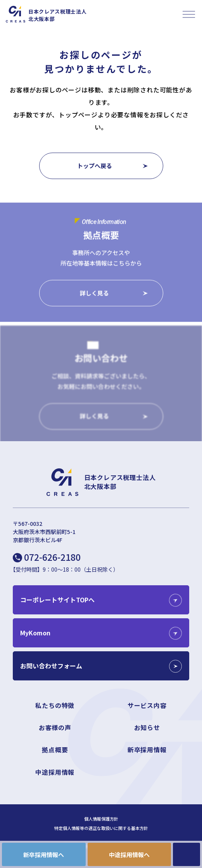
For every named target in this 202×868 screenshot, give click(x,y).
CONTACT (186, 854)
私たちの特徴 (55, 705)
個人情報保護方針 (101, 819)
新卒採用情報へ (44, 855)
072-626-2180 (52, 557)
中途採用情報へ (129, 855)
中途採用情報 (55, 772)
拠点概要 (55, 750)
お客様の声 (55, 727)
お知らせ (147, 727)
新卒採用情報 (147, 750)
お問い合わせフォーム (51, 666)
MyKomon (35, 633)
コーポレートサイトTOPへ (57, 600)
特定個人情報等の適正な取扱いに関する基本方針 (101, 828)
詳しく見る (94, 293)
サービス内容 (147, 705)
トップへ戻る (95, 166)
